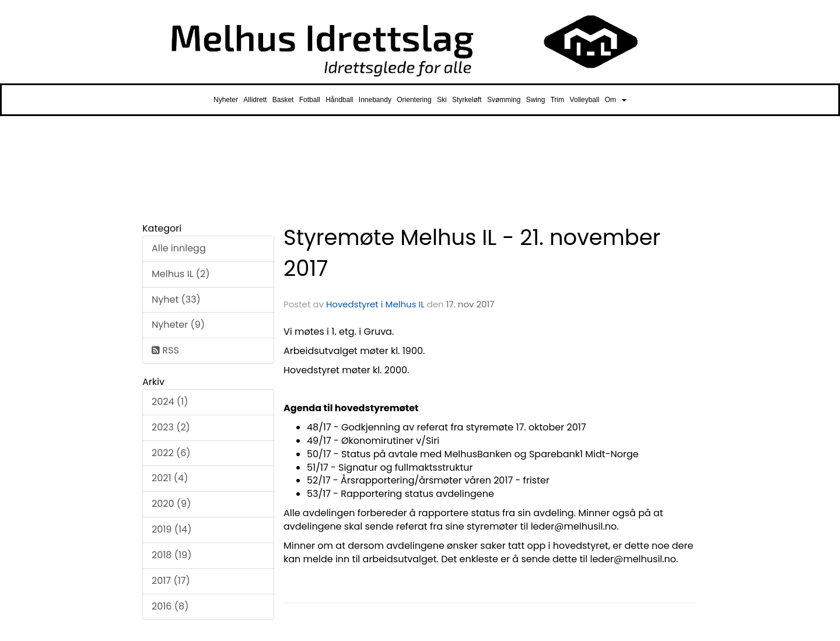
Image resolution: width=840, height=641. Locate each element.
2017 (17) (171, 581)
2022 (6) (171, 453)
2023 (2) (171, 427)
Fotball (310, 100)
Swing (536, 100)
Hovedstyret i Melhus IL (375, 304)
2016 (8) (170, 606)
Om (616, 100)
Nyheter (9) (178, 325)
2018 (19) (171, 555)
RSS (165, 350)
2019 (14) (171, 529)
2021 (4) (170, 478)
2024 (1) (170, 402)
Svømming (504, 100)
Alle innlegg (179, 248)
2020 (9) (171, 504)
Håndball (339, 100)
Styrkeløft (467, 100)
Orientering (414, 100)
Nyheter (226, 100)
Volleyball (585, 100)
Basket (283, 100)
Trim (558, 100)
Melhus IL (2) (181, 274)
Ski (442, 100)
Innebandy (375, 100)
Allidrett (255, 100)
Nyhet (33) (176, 300)
